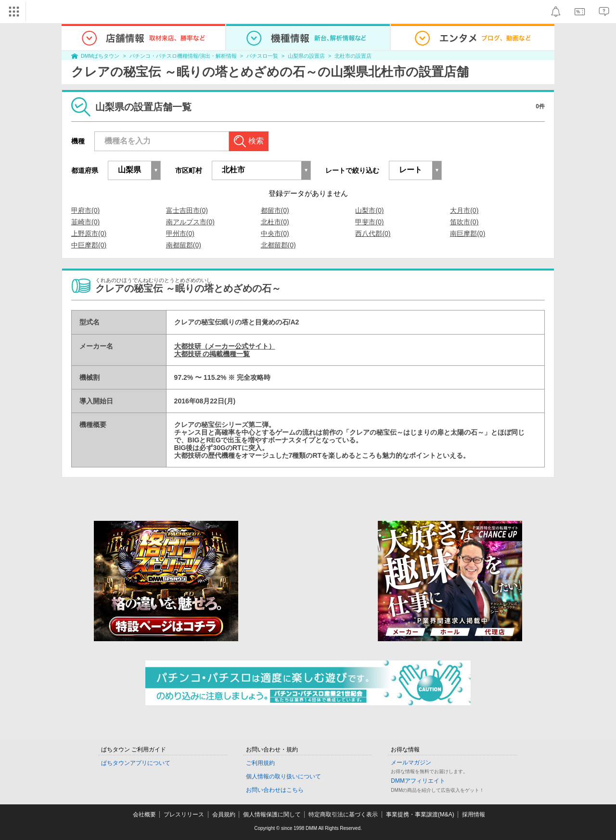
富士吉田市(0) (187, 210)
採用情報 (474, 814)
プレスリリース (184, 814)
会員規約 (224, 814)
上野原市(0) (89, 233)
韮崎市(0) (85, 222)
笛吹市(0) (464, 222)
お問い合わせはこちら (275, 790)
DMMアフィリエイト (418, 781)
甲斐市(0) (369, 222)
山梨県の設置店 (306, 56)
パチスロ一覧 (262, 56)
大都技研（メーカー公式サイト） (225, 346)
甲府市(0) (85, 210)
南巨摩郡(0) (468, 233)
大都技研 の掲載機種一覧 (212, 354)
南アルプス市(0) (190, 222)
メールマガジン (411, 762)
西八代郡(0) (373, 233)
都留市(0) (275, 210)
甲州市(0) (180, 233)
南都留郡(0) (184, 245)
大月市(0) (464, 210)
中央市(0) (275, 233)
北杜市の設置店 (353, 56)
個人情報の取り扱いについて (283, 776)
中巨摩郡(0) (89, 245)
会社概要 (144, 814)
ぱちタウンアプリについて (136, 763)
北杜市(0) (275, 222)
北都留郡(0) (278, 245)
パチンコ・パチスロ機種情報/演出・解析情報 (183, 56)
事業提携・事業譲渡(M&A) (420, 814)
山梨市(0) (369, 210)
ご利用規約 (260, 763)
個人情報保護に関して (272, 814)
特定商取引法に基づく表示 (343, 814)
